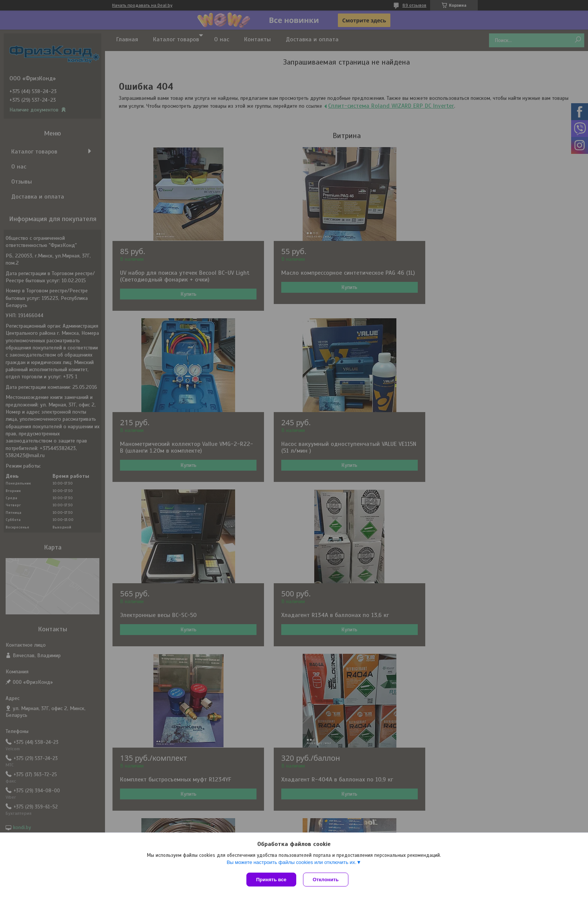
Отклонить (326, 880)
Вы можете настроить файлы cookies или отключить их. (291, 863)
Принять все (271, 880)
